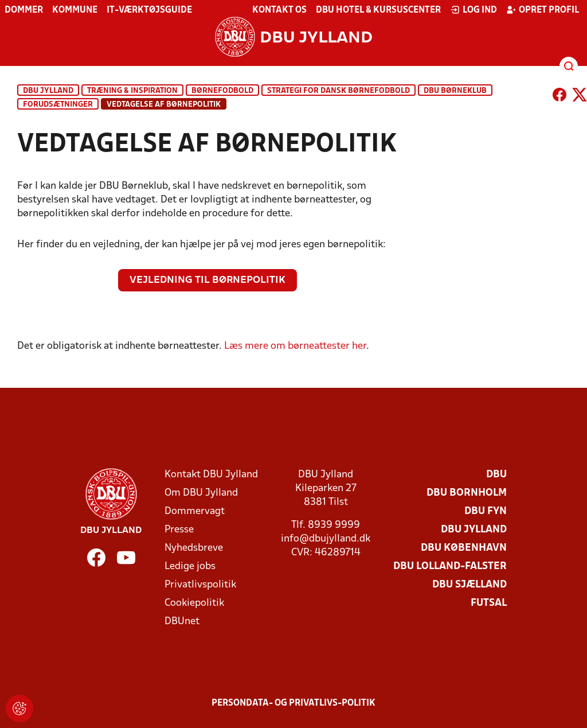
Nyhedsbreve (194, 548)
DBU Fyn (486, 511)
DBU (496, 475)
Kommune (75, 10)
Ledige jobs (190, 567)
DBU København (464, 548)
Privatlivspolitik (200, 585)
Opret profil (543, 10)
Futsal (489, 603)
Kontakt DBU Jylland (211, 475)
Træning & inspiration (132, 91)
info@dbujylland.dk (326, 539)
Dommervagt (195, 511)
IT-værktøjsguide (149, 10)
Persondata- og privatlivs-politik (293, 703)
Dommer (24, 10)
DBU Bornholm (467, 493)
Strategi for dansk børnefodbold (338, 91)
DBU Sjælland (469, 585)
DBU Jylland (48, 91)
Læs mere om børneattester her (295, 346)
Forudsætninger (58, 105)
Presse (179, 530)
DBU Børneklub (455, 91)
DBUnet (182, 622)
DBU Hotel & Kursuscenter (378, 10)
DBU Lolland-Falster (450, 567)
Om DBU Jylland (201, 493)
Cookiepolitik (194, 603)
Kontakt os (279, 10)
